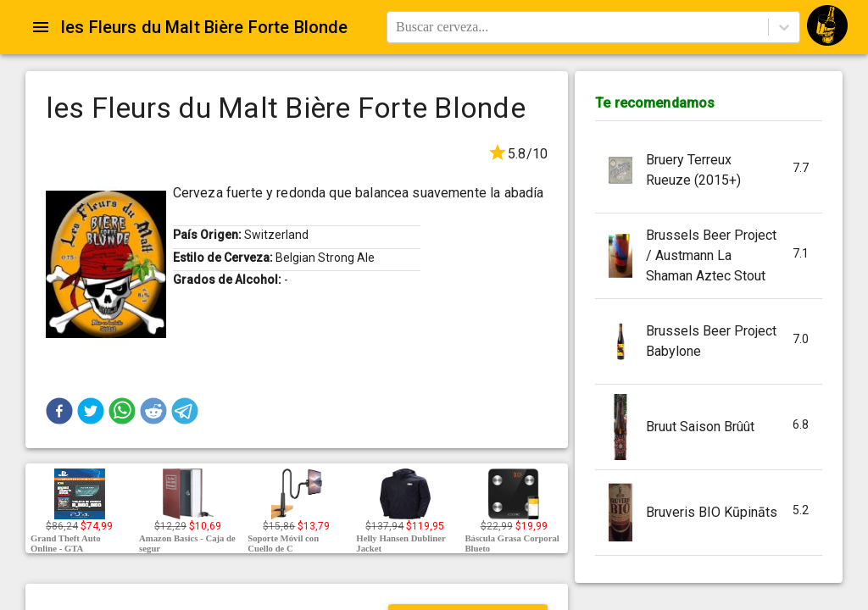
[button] (59, 411)
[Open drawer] (41, 27)
